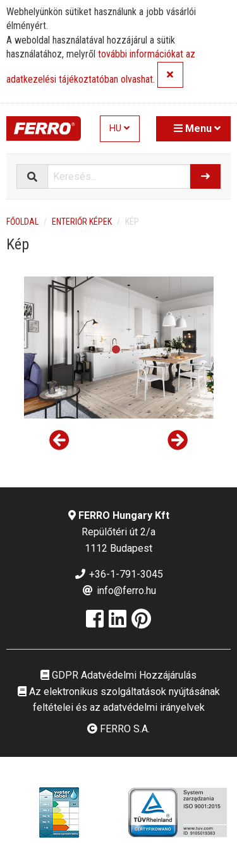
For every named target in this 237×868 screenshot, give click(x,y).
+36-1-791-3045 (118, 574)
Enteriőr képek (82, 222)
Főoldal (22, 222)
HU (119, 128)
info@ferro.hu (119, 591)
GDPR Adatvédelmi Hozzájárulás (118, 675)
